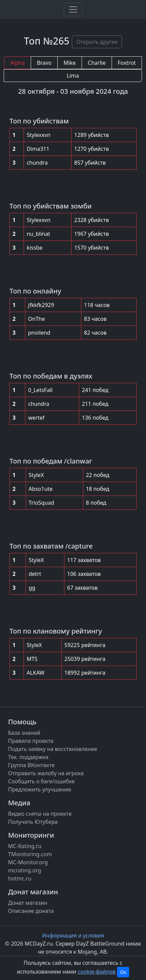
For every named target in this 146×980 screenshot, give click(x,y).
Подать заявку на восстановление (53, 749)
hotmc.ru (20, 878)
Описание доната (31, 911)
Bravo (44, 63)
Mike (69, 63)
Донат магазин (28, 903)
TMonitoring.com (30, 854)
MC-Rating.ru (25, 846)
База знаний (24, 733)
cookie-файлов (96, 972)
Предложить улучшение (40, 789)
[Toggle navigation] (73, 9)
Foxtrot (127, 63)
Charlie (97, 63)
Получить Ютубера (33, 822)
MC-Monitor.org (28, 862)
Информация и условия (73, 935)
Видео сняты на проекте (40, 814)
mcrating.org (25, 870)
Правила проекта (31, 741)
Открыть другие (97, 42)
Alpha (17, 63)
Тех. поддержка (28, 757)
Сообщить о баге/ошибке (41, 781)
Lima (73, 76)
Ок (123, 972)
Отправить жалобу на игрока (46, 773)
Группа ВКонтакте (31, 765)
